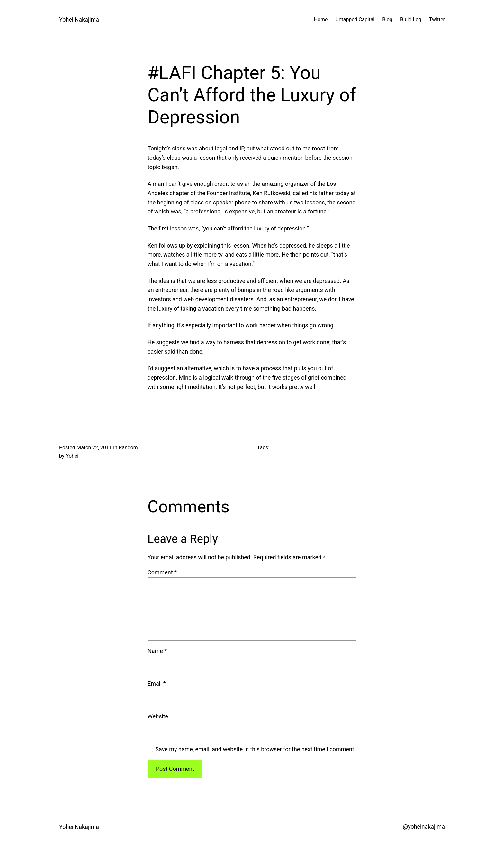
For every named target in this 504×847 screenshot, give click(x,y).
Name (157, 651)
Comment (162, 572)
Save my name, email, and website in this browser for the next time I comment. (255, 749)
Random (128, 448)
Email (157, 684)
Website (158, 716)
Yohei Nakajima (79, 19)
